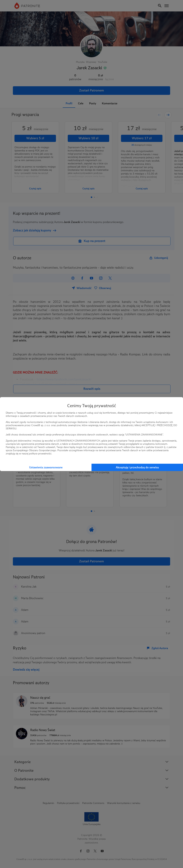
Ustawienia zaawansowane (46, 467)
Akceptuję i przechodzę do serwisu (137, 467)
